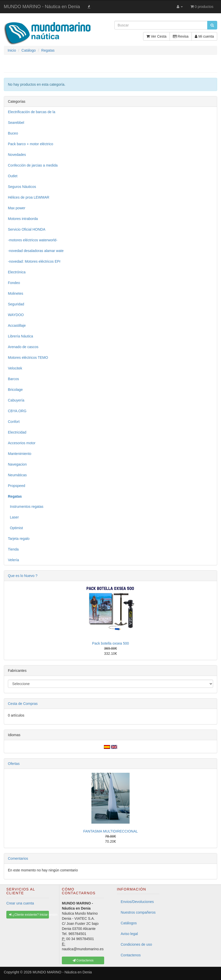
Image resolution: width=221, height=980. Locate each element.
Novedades (17, 155)
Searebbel (16, 123)
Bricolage (15, 390)
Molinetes (16, 293)
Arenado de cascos (23, 347)
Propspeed (17, 486)
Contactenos (131, 955)
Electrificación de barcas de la (32, 112)
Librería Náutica (20, 336)
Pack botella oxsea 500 (111, 643)
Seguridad (16, 304)
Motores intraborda (23, 219)
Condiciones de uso (136, 944)
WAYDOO (16, 315)
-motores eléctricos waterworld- (33, 240)
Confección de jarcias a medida (33, 165)
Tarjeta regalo (19, 539)
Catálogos (129, 923)
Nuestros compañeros (138, 912)
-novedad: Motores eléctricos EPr (34, 261)
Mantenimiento (20, 454)
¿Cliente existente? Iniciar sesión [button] (29, 915)
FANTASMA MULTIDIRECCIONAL (110, 831)
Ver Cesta (156, 36)
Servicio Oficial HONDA (27, 229)
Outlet (13, 176)
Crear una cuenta (20, 903)
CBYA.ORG (17, 411)
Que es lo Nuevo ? (23, 576)
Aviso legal (129, 934)
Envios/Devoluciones (137, 902)
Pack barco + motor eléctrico (31, 144)
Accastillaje (17, 325)
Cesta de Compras (23, 704)
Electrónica (17, 272)
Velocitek (15, 368)
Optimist (15, 528)
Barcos (13, 379)
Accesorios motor (22, 443)
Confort (14, 422)
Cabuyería (16, 400)
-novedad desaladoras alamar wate (36, 251)
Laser (13, 517)
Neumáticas (17, 475)
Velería (13, 560)
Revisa (181, 36)
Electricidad (17, 432)
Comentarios (18, 858)
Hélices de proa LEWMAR (29, 197)
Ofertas (14, 764)
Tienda (13, 549)
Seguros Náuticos (22, 187)
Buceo (13, 133)
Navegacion (17, 464)
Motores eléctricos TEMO (28, 358)
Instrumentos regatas (26, 507)
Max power (17, 208)
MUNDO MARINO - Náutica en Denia (42, 7)
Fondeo (14, 283)
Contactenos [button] (83, 960)
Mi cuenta (204, 36)
